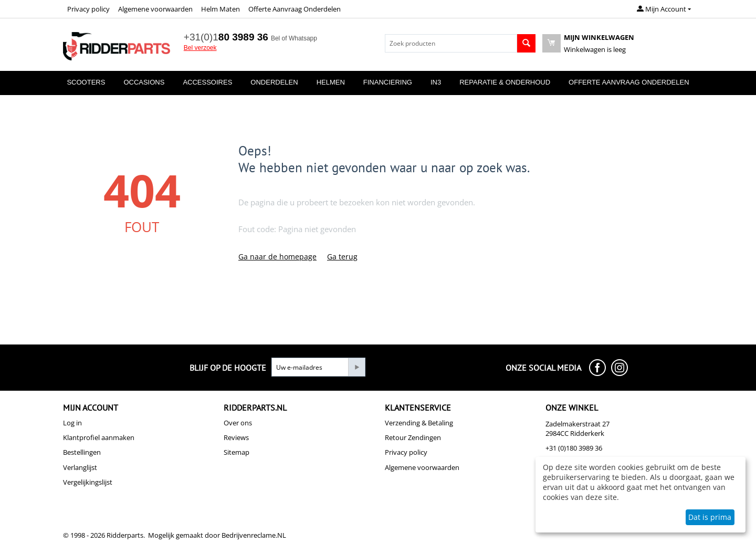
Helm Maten (220, 9)
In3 (436, 82)
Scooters (86, 82)
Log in (72, 423)
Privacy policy (88, 9)
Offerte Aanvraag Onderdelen (295, 9)
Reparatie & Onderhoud (505, 82)
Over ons (238, 423)
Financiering (388, 82)
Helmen (331, 82)
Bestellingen (82, 452)
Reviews (236, 437)
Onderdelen (274, 82)
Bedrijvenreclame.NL (254, 535)
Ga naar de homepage (277, 257)
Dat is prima (710, 517)
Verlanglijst (80, 467)
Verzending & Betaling (419, 423)
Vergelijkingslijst (88, 482)
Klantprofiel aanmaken (99, 437)
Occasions (144, 82)
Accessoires (207, 82)
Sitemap (237, 452)
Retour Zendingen (413, 437)
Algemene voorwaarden (155, 9)
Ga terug (342, 257)
